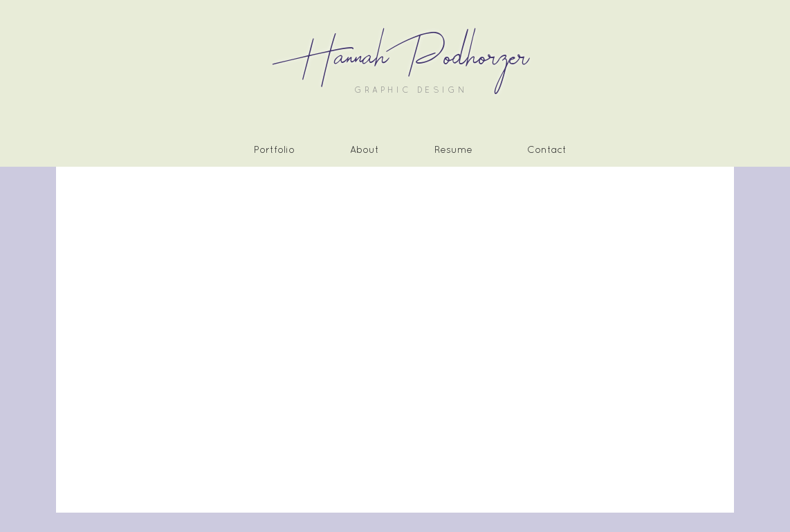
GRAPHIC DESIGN (411, 90)
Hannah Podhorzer (410, 58)
